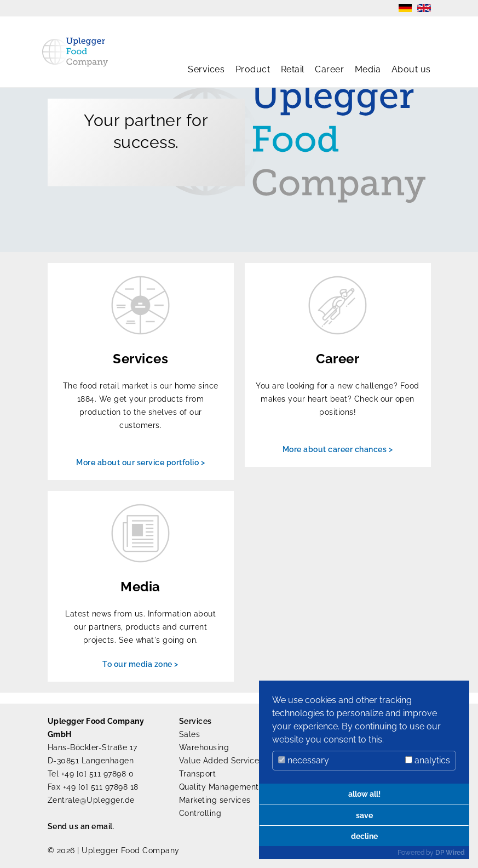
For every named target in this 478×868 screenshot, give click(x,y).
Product (253, 69)
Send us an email (80, 826)
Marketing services (215, 800)
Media (368, 69)
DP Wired (450, 853)
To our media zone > (140, 664)
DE (405, 8)
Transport (198, 774)
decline (364, 836)
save (364, 815)
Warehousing (204, 747)
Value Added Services (221, 761)
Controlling (200, 813)
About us (411, 69)
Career (329, 69)
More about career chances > (338, 449)
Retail (293, 69)
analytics (428, 760)
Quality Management (219, 787)
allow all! (364, 794)
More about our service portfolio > (140, 462)
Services (206, 69)
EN (424, 8)
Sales (190, 734)
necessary (304, 760)
